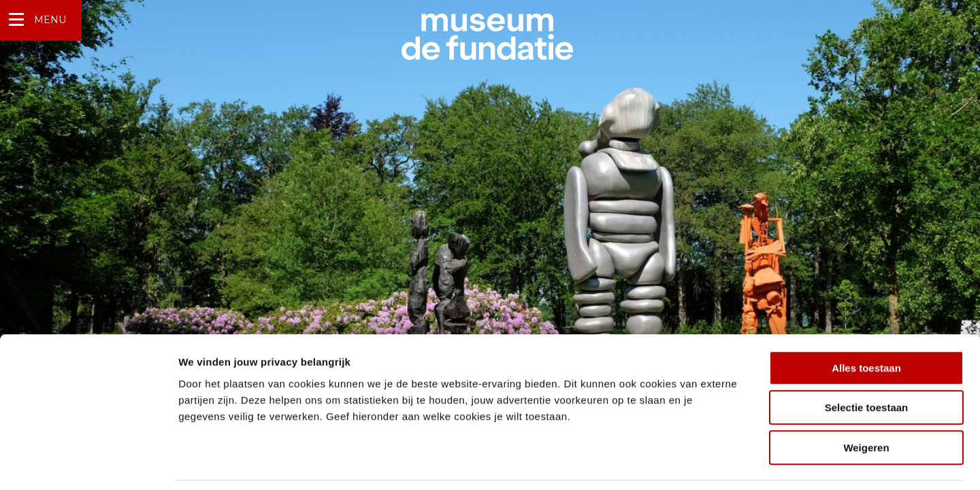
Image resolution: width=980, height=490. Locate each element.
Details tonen (735, 463)
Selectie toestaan (867, 364)
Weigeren (866, 403)
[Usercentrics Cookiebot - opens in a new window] (88, 463)
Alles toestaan (866, 324)
